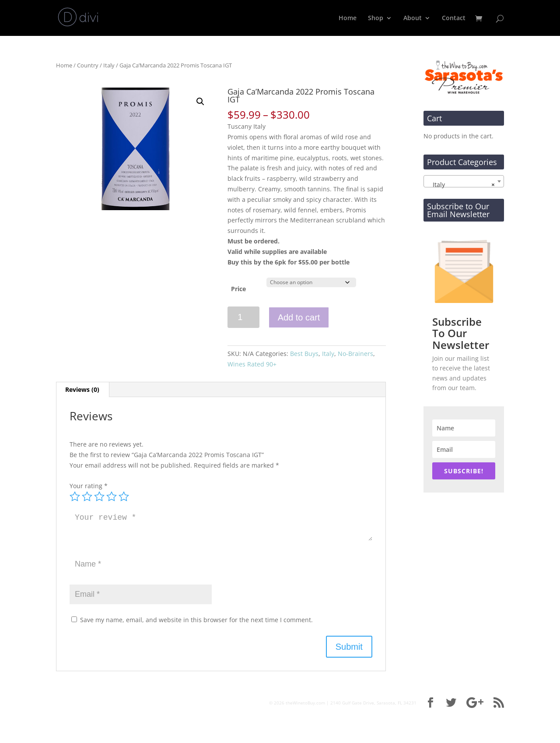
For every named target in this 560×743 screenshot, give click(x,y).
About (413, 18)
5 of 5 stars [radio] (124, 497)
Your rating (89, 486)
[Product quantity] (243, 317)
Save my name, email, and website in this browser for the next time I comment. (196, 620)
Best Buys (304, 354)
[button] (200, 102)
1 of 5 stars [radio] (75, 497)
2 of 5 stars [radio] (87, 497)
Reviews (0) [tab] (82, 389)
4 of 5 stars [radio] (112, 497)
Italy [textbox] (461, 185)
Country (88, 65)
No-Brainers (355, 354)
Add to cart (299, 317)
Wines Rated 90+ (252, 364)
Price (238, 289)
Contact (454, 18)
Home (348, 18)
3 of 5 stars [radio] (99, 497)
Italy (109, 65)
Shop (376, 18)
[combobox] (464, 181)
